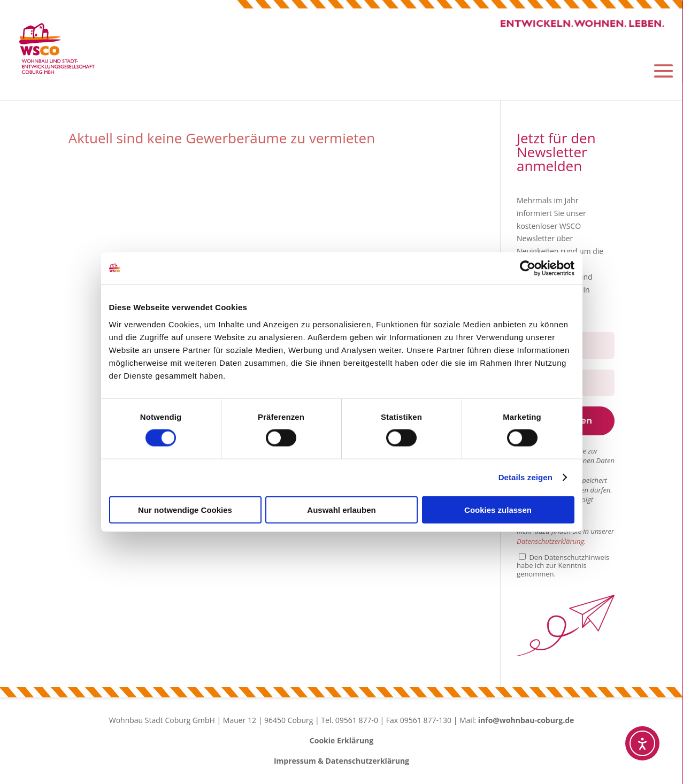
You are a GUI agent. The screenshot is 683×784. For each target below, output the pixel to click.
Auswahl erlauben (341, 509)
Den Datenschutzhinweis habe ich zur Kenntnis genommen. (563, 568)
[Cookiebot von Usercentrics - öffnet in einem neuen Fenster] (528, 268)
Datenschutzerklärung (550, 543)
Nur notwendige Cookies (185, 509)
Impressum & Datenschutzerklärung (342, 763)
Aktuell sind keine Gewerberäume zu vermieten (222, 140)
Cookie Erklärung (342, 743)
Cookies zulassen (498, 509)
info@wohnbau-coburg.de (526, 722)
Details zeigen (525, 477)
